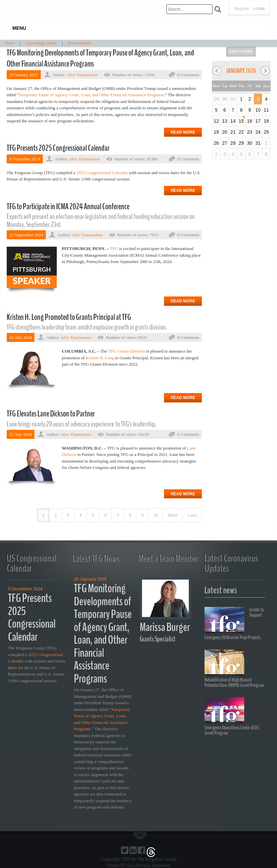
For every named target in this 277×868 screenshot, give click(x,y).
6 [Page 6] (105, 515)
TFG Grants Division (127, 351)
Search (218, 9)
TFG (114, 249)
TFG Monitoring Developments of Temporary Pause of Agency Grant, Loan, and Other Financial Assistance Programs (100, 58)
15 (241, 121)
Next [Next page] (173, 515)
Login (259, 9)
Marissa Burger (165, 627)
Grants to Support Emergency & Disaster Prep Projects (234, 623)
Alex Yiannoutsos (82, 75)
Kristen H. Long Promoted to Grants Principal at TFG (69, 317)
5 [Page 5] (93, 515)
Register (241, 9)
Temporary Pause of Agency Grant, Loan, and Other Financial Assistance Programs (91, 95)
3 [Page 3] (68, 515)
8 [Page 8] (130, 515)
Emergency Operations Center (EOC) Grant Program (232, 717)
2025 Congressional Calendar (102, 173)
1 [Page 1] (43, 515)
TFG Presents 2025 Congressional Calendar (58, 148)
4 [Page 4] (81, 515)
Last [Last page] (192, 515)
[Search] (189, 9)
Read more (183, 132)
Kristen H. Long (100, 358)
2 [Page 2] (56, 515)
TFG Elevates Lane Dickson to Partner (51, 414)
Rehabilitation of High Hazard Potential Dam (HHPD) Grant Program (234, 669)
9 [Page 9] (143, 515)
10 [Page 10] (156, 515)
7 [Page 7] (118, 515)
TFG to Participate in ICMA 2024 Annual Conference (68, 207)
